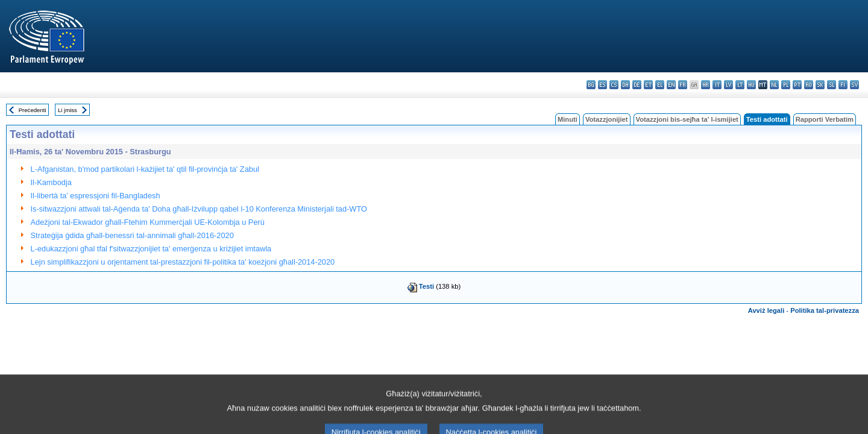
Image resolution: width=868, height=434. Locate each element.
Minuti (568, 119)
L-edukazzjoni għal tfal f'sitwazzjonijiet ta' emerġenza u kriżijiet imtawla (151, 249)
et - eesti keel (648, 85)
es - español (602, 85)
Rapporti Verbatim (825, 119)
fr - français (683, 85)
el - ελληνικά (660, 85)
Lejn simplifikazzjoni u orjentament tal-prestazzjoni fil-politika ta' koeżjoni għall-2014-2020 (183, 262)
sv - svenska (854, 85)
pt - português (797, 85)
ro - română (809, 85)
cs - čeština (614, 85)
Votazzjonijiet (607, 119)
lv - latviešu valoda (728, 85)
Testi (426, 286)
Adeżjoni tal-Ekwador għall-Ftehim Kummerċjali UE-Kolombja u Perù (148, 222)
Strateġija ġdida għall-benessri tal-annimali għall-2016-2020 (132, 235)
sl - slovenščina (832, 85)
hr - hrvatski (706, 85)
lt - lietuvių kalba (740, 85)
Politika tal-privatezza (825, 310)
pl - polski (786, 85)
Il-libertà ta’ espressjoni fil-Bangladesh (96, 196)
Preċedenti (33, 110)
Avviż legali (766, 310)
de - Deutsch (637, 85)
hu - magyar (751, 85)
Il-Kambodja (51, 182)
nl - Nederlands (774, 85)
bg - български (591, 85)
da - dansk (625, 85)
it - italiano (717, 85)
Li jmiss (68, 110)
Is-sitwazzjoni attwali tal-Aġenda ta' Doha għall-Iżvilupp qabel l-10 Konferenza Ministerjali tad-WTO (199, 209)
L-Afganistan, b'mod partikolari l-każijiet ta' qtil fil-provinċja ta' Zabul (145, 169)
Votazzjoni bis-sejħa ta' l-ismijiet (687, 119)
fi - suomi (843, 85)
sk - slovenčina (820, 85)
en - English (671, 85)
